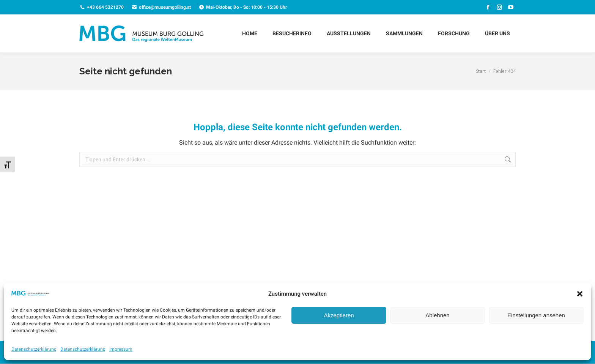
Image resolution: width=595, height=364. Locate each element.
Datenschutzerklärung (34, 349)
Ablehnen (437, 315)
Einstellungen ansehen (536, 315)
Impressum (121, 349)
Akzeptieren (339, 315)
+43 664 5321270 (102, 7)
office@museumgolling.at (161, 7)
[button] (580, 294)
